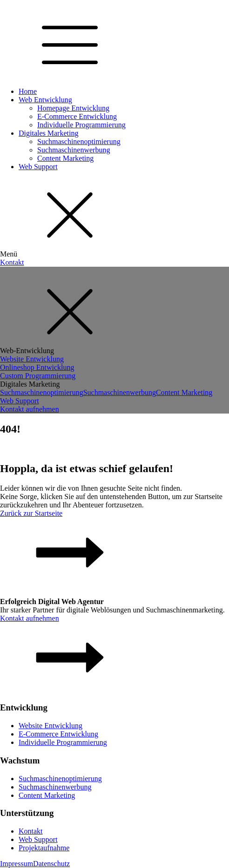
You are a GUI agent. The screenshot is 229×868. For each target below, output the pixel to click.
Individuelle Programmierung (81, 125)
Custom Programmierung (38, 376)
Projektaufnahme (44, 848)
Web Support (38, 167)
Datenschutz (51, 864)
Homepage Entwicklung (73, 108)
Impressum (17, 864)
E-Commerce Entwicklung (77, 116)
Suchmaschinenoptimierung (79, 141)
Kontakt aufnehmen (30, 409)
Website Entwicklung (32, 359)
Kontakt (12, 262)
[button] (114, 549)
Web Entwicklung (45, 100)
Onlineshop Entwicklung (37, 367)
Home (28, 91)
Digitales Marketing (48, 133)
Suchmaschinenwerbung (74, 150)
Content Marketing (65, 158)
